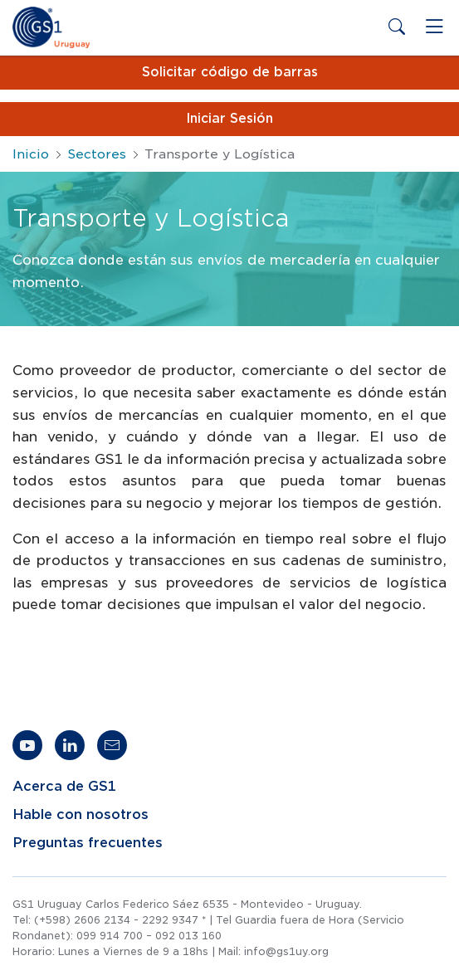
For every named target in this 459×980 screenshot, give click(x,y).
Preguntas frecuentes (88, 843)
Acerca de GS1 (64, 787)
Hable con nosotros (81, 815)
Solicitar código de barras (230, 72)
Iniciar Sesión (229, 119)
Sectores (97, 154)
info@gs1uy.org (286, 951)
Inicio (31, 154)
